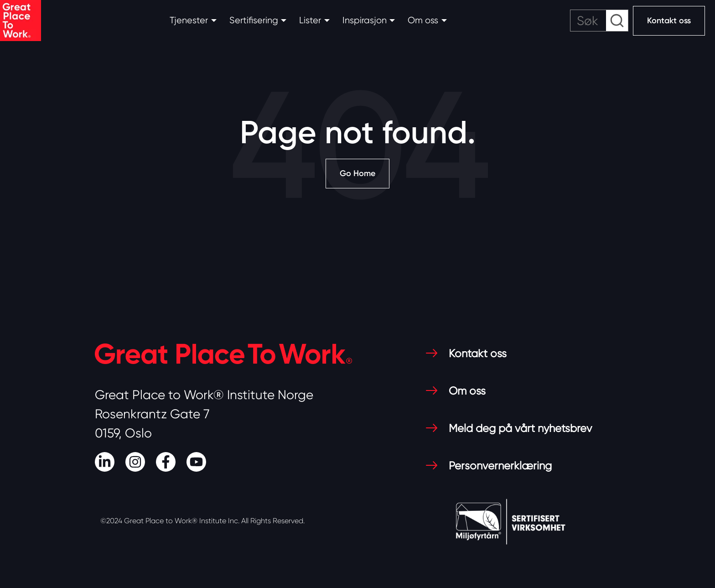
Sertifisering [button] (254, 20)
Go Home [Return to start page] (357, 173)
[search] (599, 21)
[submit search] (617, 21)
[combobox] (599, 21)
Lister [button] (310, 20)
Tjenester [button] (189, 20)
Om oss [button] (423, 20)
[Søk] (599, 21)
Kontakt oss (669, 21)
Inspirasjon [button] (365, 20)
